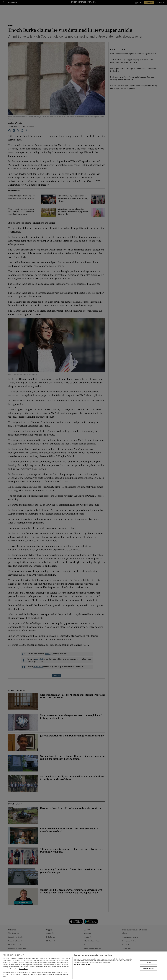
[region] (83, 966)
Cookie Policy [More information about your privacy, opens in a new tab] (24, 969)
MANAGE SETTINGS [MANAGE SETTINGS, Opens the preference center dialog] (149, 969)
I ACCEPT (149, 962)
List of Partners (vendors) (82, 964)
